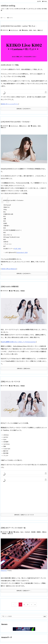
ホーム (4, 18)
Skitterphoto (4, 570)
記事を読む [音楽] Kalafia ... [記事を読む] (24, 368)
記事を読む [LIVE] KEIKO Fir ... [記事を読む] (24, 109)
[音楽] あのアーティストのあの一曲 (13, 528)
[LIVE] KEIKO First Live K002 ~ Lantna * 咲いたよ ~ (19, 26)
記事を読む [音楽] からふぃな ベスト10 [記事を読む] (24, 515)
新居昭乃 (39, 532)
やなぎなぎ (27, 532)
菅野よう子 (10, 533)
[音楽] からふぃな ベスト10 (10, 381)
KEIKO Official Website (9, 269)
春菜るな (44, 532)
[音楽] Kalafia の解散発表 (10, 286)
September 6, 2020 (22, 252)
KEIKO (31, 30)
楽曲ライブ (40, 30)
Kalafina (26, 30)
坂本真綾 (33, 532)
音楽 (20, 30)
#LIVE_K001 (18, 249)
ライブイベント (14, 30)
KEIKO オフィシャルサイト (10, 104)
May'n (35, 30)
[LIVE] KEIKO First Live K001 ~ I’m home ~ (16, 122)
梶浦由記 (23, 291)
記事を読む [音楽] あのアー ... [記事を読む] (24, 591)
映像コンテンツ (23, 126)
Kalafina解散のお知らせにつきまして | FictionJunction (19, 342)
